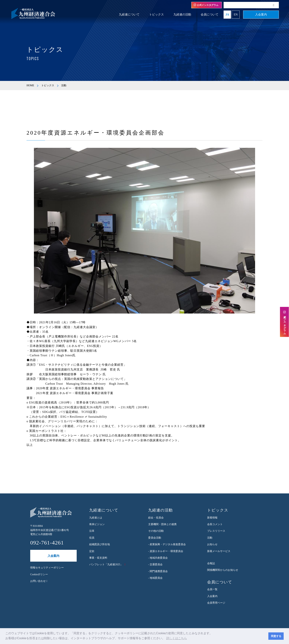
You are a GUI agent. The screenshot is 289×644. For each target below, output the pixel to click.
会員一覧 (212, 589)
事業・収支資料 (98, 558)
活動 (210, 538)
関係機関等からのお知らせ (223, 570)
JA (227, 14)
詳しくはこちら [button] (177, 638)
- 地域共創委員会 (158, 558)
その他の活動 (156, 531)
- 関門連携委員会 (158, 571)
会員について (210, 14)
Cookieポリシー (39, 574)
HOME (30, 85)
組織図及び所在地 (100, 544)
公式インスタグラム (206, 5)
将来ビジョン (97, 524)
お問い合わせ (39, 581)
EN (236, 14)
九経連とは (96, 518)
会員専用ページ (216, 603)
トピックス (156, 14)
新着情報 (212, 518)
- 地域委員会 (155, 578)
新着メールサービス (219, 551)
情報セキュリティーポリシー (47, 568)
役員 (92, 538)
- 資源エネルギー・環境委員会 (166, 551)
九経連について (129, 14)
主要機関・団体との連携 (162, 524)
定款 (92, 551)
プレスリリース (216, 531)
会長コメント (215, 524)
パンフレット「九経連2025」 (106, 564)
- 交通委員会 (155, 564)
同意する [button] (276, 636)
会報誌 (211, 563)
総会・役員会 (156, 518)
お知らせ (212, 544)
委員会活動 (155, 538)
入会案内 (261, 14)
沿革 (92, 531)
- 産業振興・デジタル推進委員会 (167, 544)
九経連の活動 (182, 14)
